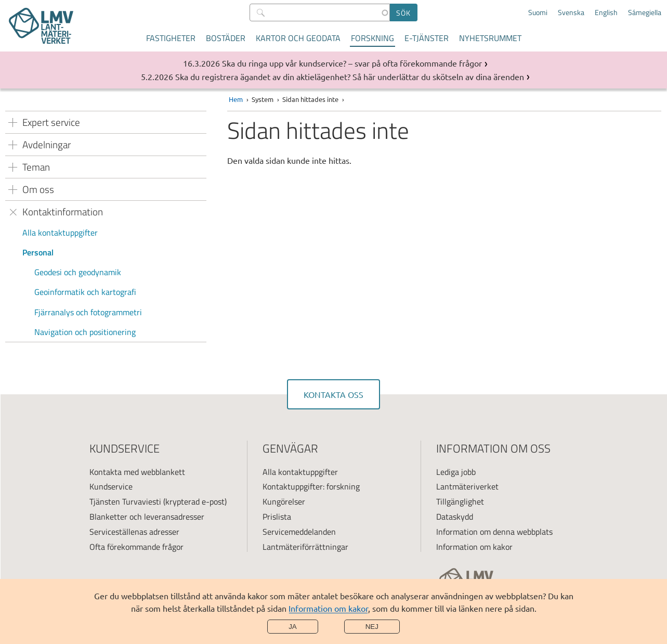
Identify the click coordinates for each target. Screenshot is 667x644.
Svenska (571, 12)
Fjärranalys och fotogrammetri (88, 312)
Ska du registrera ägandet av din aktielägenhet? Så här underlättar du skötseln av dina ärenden (350, 76)
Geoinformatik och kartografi (85, 292)
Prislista (277, 517)
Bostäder (226, 38)
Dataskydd (455, 517)
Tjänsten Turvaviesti (125, 501)
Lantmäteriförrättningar (305, 547)
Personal (38, 252)
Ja (293, 627)
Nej (372, 627)
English (606, 12)
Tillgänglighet (460, 501)
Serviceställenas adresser (134, 532)
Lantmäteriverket (467, 486)
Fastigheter (171, 38)
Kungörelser (284, 501)
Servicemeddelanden (299, 532)
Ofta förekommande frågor (136, 547)
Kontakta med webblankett (137, 472)
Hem (236, 99)
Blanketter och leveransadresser (147, 517)
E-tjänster (427, 38)
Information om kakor (328, 608)
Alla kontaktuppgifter (60, 233)
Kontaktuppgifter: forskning (311, 486)
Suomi (538, 12)
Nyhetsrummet (490, 38)
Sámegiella (645, 12)
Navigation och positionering (85, 332)
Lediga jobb (456, 472)
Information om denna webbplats (494, 532)
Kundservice (111, 486)
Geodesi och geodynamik (78, 272)
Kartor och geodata (298, 38)
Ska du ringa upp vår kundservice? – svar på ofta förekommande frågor (352, 63)
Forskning (372, 38)
